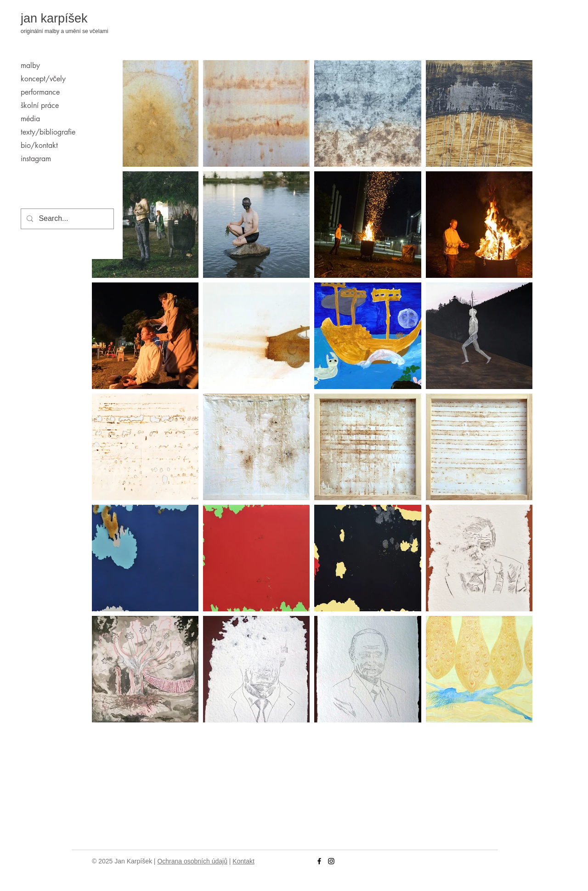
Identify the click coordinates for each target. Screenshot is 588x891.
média (30, 119)
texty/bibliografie (48, 132)
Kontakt (243, 861)
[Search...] (66, 219)
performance (40, 92)
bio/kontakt (39, 145)
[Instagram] (331, 861)
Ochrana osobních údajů (192, 861)
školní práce (40, 105)
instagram (36, 159)
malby (30, 65)
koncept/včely (43, 79)
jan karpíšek (54, 18)
